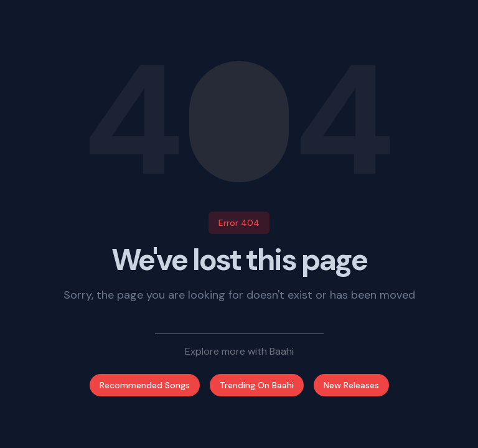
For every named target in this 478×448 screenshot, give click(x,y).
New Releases (351, 385)
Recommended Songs (145, 385)
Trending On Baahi (257, 385)
